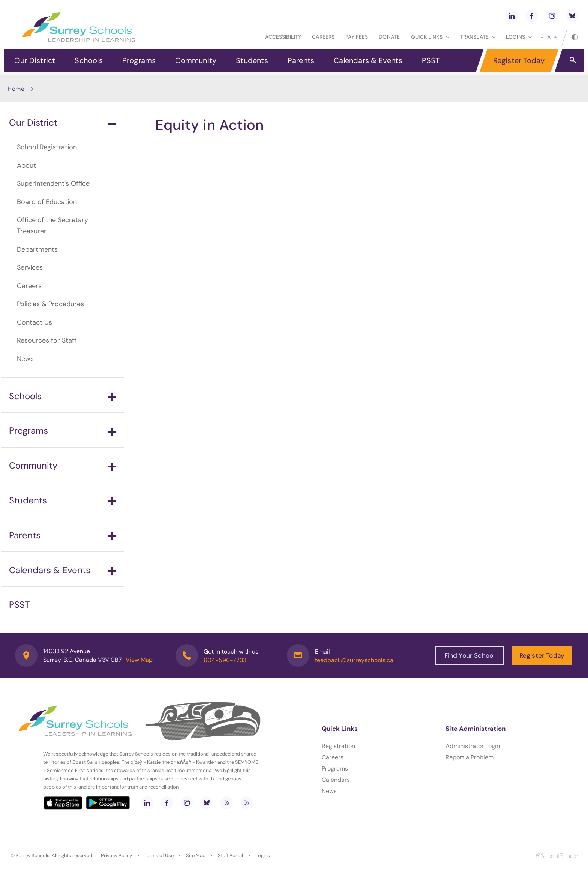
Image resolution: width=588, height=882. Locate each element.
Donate (389, 37)
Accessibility (283, 37)
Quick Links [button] (430, 37)
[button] (573, 60)
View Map (139, 660)
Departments (37, 249)
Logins (263, 856)
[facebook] (532, 16)
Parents (301, 60)
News (25, 359)
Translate (478, 37)
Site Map (196, 856)
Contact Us (34, 322)
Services (30, 267)
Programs (139, 60)
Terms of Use (159, 856)
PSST (431, 60)
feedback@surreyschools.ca (354, 660)
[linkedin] (511, 16)
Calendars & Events (368, 60)
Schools (88, 60)
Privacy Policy (116, 856)
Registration (338, 746)
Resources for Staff (47, 340)
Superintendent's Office (53, 183)
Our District (35, 60)
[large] (555, 37)
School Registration (47, 147)
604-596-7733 (225, 660)
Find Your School (470, 655)
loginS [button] (519, 37)
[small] (542, 37)
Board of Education (47, 202)
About (26, 165)
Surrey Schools (33, 856)
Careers (323, 37)
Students (252, 60)
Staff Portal (230, 856)
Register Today (519, 60)
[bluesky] (572, 16)
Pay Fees (357, 37)
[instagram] (552, 16)
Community (196, 60)
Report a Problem (469, 757)
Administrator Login (473, 746)
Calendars (336, 780)
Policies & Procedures (50, 304)
